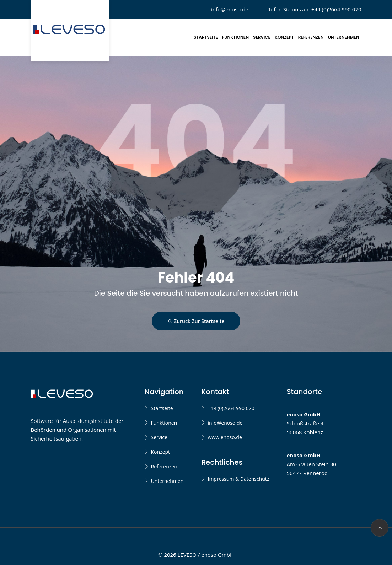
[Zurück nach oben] (380, 528)
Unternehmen (344, 37)
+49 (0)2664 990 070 (231, 408)
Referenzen (311, 37)
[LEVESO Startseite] (70, 31)
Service (262, 37)
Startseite (206, 37)
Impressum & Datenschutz (238, 479)
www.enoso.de (225, 437)
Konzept (284, 37)
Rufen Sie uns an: (314, 9)
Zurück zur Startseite (196, 321)
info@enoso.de (230, 9)
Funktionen (235, 37)
